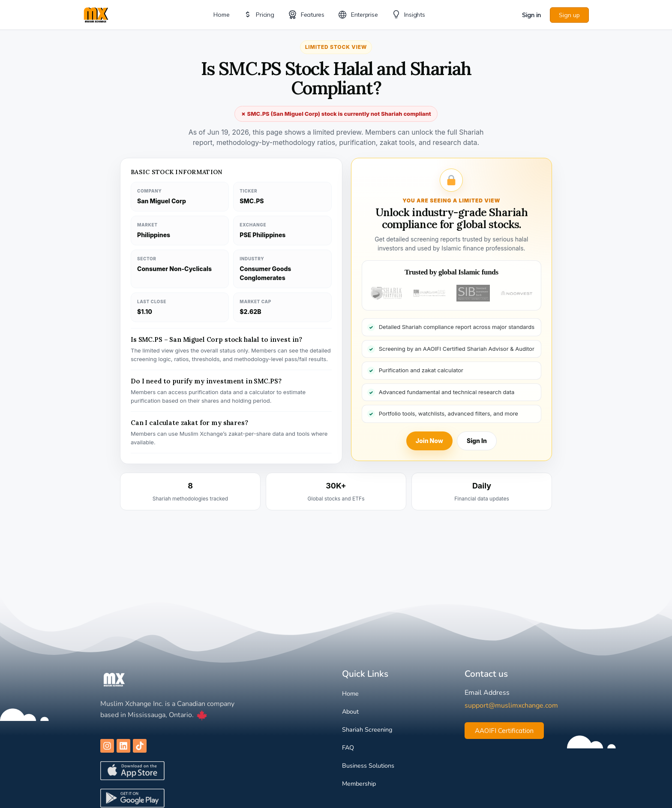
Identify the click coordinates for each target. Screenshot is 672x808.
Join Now (429, 441)
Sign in (531, 15)
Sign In (477, 441)
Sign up (569, 15)
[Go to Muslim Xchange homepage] (96, 14)
